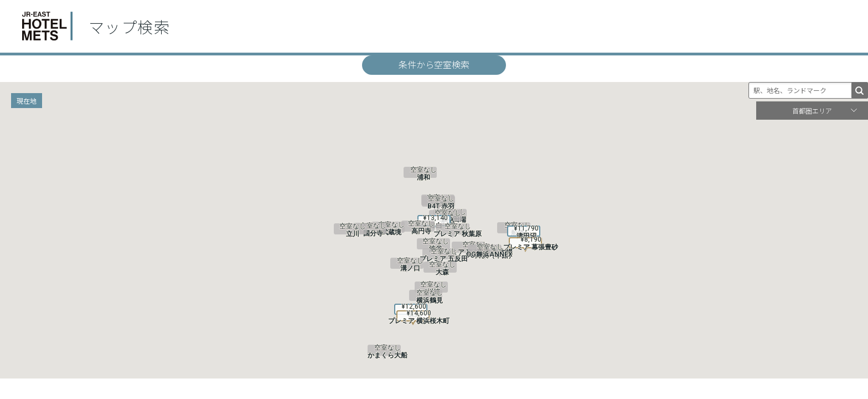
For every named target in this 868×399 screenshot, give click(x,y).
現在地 (27, 101)
